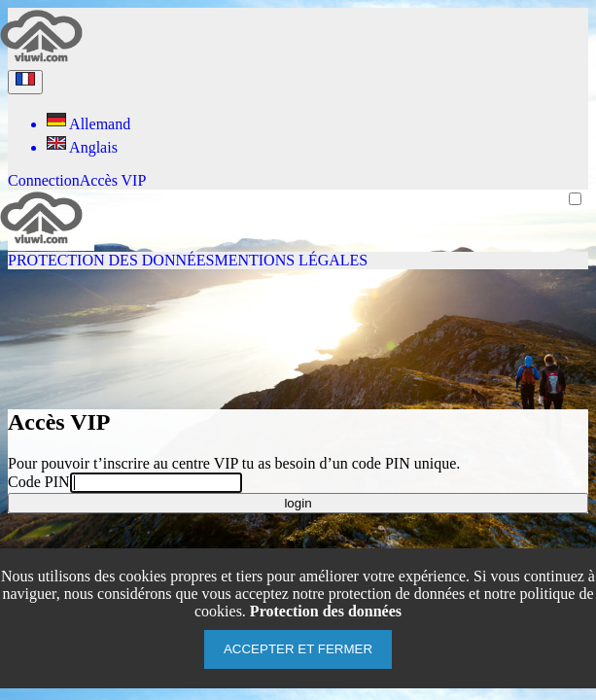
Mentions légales (291, 260)
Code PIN (39, 482)
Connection (44, 180)
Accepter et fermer (298, 649)
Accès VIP (113, 180)
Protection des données (111, 260)
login (298, 503)
